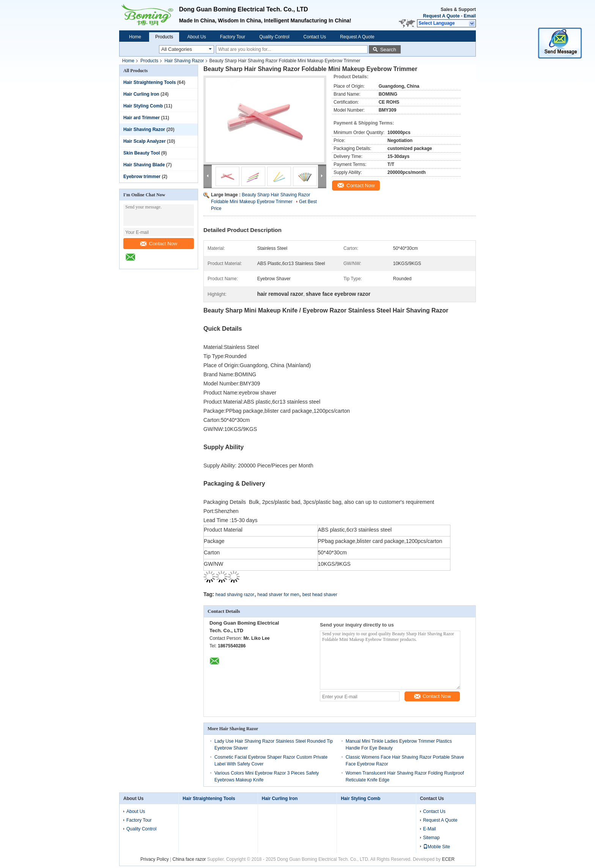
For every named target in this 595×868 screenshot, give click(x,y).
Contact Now (159, 244)
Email (470, 16)
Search (388, 50)
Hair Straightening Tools (150, 82)
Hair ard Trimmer (142, 118)
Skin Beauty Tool (142, 153)
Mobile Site (437, 847)
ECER (448, 859)
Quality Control (274, 37)
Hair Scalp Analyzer (145, 141)
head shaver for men (278, 595)
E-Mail (430, 829)
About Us (196, 37)
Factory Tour (233, 37)
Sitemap (431, 838)
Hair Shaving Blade (144, 165)
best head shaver (320, 595)
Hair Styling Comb (143, 106)
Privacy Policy (155, 859)
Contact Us (315, 37)
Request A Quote (441, 16)
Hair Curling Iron (141, 94)
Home (135, 37)
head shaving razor (235, 595)
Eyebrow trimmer (142, 177)
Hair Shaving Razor (184, 61)
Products (164, 37)
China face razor (189, 859)
